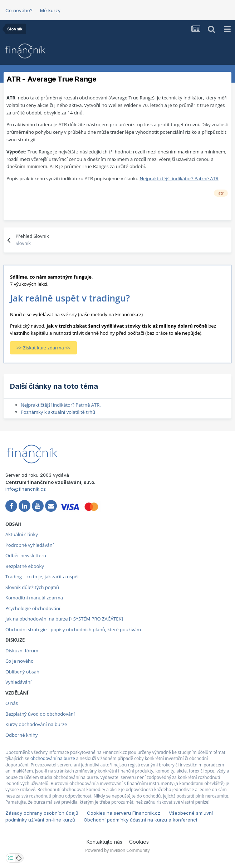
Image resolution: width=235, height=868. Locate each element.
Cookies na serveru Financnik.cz (124, 813)
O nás (12, 703)
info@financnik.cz (26, 489)
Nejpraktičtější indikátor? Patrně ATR (179, 178)
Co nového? (19, 10)
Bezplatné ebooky (25, 566)
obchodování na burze (53, 758)
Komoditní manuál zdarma (34, 598)
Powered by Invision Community (117, 850)
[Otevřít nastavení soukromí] (10, 858)
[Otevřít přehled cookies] (19, 858)
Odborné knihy (21, 735)
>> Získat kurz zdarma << (43, 348)
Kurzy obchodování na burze (36, 724)
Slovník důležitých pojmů (32, 587)
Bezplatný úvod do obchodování (40, 714)
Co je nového (19, 661)
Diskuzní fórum (22, 651)
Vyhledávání (18, 682)
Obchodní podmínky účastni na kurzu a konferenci (140, 820)
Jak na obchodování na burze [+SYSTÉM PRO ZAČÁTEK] (64, 619)
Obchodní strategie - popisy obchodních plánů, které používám (73, 629)
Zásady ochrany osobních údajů (42, 813)
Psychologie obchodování (33, 608)
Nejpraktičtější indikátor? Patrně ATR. (61, 405)
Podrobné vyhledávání (30, 545)
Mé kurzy (50, 10)
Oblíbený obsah (22, 672)
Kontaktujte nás (104, 842)
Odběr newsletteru (26, 555)
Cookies (139, 842)
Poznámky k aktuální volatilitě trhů (58, 412)
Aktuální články (22, 534)
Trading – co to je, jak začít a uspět (42, 577)
